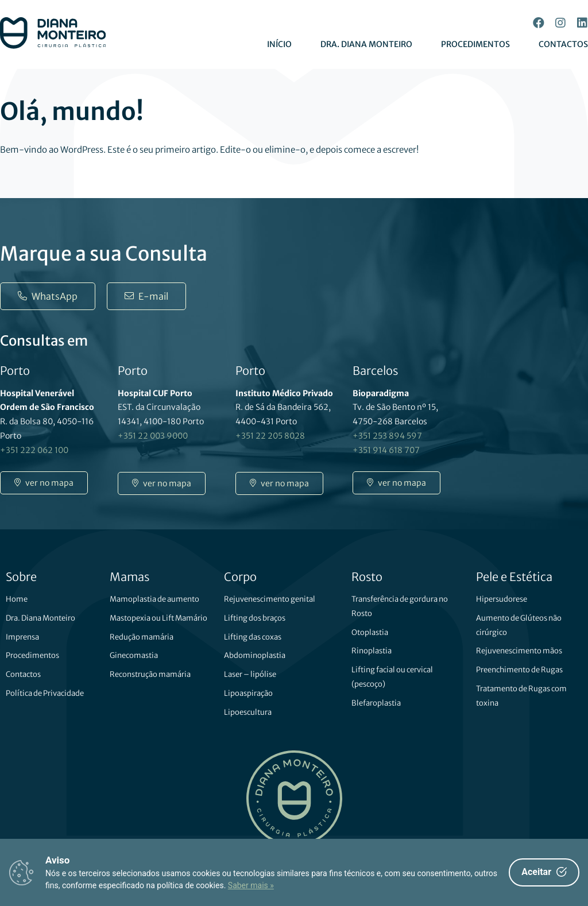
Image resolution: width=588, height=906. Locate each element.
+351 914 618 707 (386, 450)
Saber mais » (251, 885)
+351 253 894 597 (387, 436)
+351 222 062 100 (34, 450)
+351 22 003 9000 (153, 436)
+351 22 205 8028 (270, 436)
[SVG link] (53, 33)
